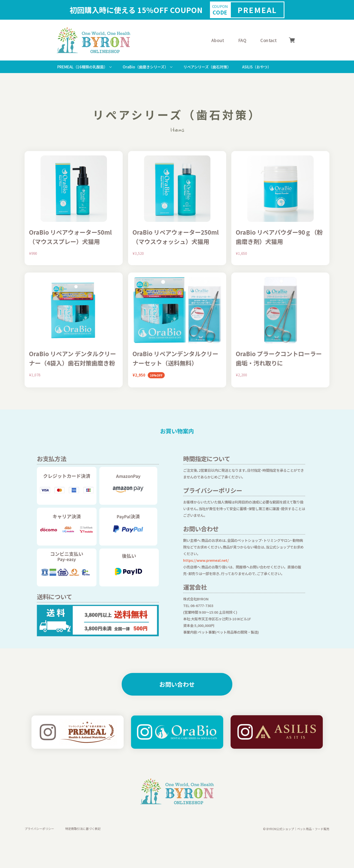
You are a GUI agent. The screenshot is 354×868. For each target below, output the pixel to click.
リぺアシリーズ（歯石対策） (207, 67)
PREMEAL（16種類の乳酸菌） (82, 67)
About (218, 40)
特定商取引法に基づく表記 (83, 829)
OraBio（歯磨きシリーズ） (145, 67)
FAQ (242, 40)
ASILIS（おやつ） (257, 67)
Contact (268, 40)
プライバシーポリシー (39, 829)
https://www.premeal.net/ (206, 560)
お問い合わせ (177, 684)
